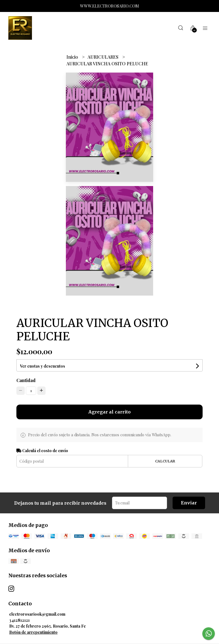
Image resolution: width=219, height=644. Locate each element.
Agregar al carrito (109, 412)
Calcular (165, 461)
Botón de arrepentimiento (33, 632)
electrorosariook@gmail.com (37, 614)
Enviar (189, 503)
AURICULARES (104, 57)
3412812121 (19, 620)
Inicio (73, 57)
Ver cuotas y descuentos (43, 366)
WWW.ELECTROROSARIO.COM (109, 6)
